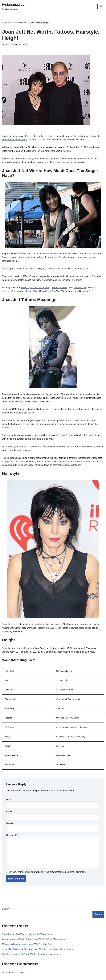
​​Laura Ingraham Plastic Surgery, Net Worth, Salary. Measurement (34, 934)
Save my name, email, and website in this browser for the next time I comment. (47, 867)
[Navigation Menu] (101, 6)
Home (5, 23)
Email (10, 806)
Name (10, 795)
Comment (12, 830)
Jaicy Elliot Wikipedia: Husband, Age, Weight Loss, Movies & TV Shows (37, 944)
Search (6, 903)
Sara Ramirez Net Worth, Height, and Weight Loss (27, 929)
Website (10, 818)
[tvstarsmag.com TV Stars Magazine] (15, 6)
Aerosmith (47, 279)
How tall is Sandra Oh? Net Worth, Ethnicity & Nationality (30, 948)
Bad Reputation (59, 287)
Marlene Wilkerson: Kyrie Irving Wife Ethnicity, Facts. (28, 939)
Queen (12, 279)
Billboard (31, 151)
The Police (76, 279)
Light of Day (79, 287)
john (7, 44)
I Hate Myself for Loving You (35, 287)
